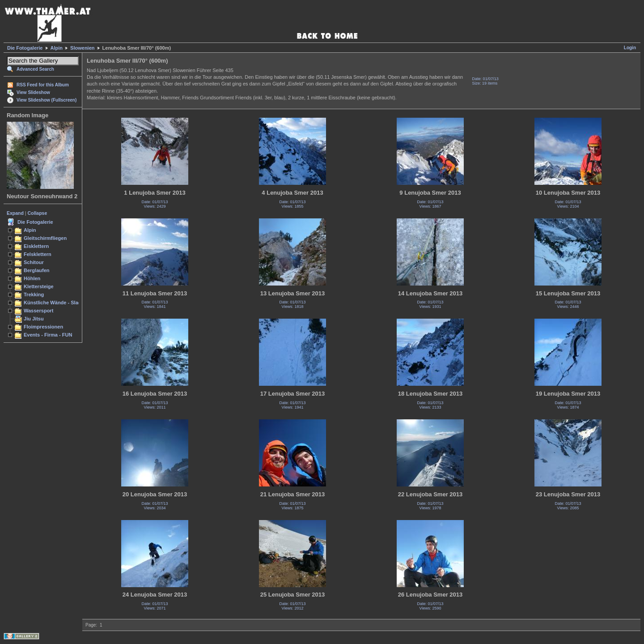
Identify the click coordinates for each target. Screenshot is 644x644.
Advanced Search (35, 69)
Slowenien (82, 48)
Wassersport (38, 311)
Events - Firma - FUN (48, 335)
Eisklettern (36, 246)
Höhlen (32, 278)
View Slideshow (33, 92)
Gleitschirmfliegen (45, 238)
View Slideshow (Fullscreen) (47, 100)
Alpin (57, 48)
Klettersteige (39, 286)
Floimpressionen (43, 327)
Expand (15, 213)
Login (630, 48)
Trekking (34, 294)
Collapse (38, 213)
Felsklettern (38, 254)
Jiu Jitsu (34, 319)
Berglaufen (37, 270)
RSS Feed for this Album (43, 85)
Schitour (34, 262)
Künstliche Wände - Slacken (57, 303)
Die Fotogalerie (25, 48)
